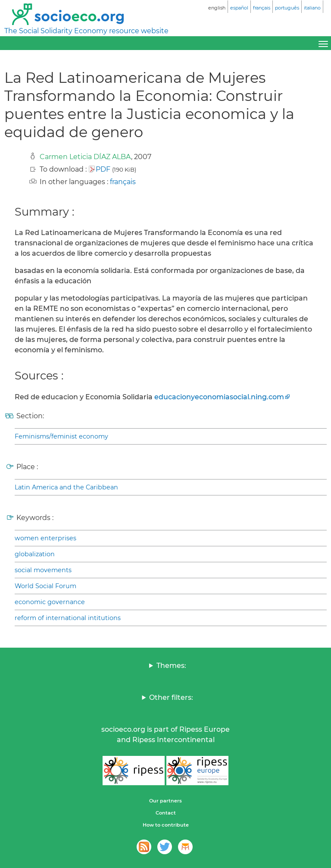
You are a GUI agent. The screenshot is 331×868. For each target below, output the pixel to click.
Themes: (171, 666)
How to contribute (166, 825)
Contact (166, 813)
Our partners (165, 801)
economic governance (50, 602)
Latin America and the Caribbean (66, 487)
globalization (35, 554)
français (123, 182)
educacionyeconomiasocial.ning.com (219, 397)
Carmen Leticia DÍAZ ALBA (85, 157)
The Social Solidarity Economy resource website (86, 31)
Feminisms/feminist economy (61, 436)
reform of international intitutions (68, 618)
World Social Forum (45, 586)
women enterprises (45, 538)
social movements (43, 570)
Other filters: (171, 697)
